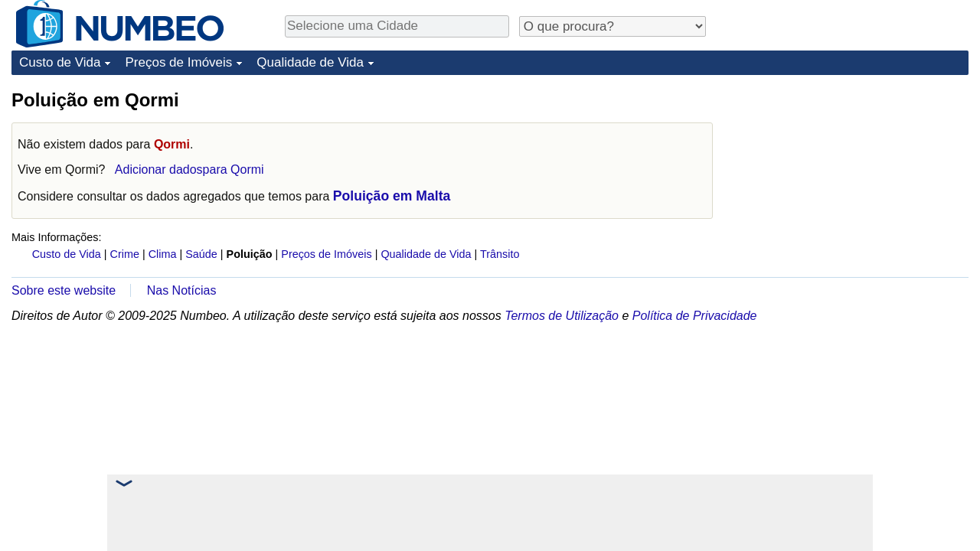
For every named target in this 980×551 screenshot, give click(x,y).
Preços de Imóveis (178, 62)
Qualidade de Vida (310, 62)
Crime (125, 254)
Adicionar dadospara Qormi (189, 170)
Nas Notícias (182, 290)
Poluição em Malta (392, 196)
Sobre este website (64, 290)
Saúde (201, 254)
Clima (163, 254)
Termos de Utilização (562, 316)
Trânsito (500, 254)
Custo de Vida (60, 62)
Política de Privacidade (695, 316)
